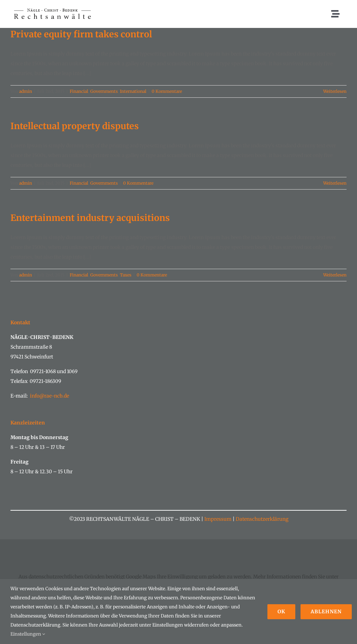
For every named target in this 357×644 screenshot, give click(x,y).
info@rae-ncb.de (50, 396)
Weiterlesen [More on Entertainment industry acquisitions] (335, 275)
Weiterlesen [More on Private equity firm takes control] (335, 91)
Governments (104, 91)
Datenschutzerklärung (261, 519)
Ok (281, 612)
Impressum (218, 519)
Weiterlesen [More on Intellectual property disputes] (335, 183)
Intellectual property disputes (75, 126)
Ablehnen (326, 612)
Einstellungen (28, 634)
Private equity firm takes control (81, 34)
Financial (79, 91)
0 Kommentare (167, 91)
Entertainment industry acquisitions (90, 218)
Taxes (126, 275)
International (133, 91)
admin (26, 91)
